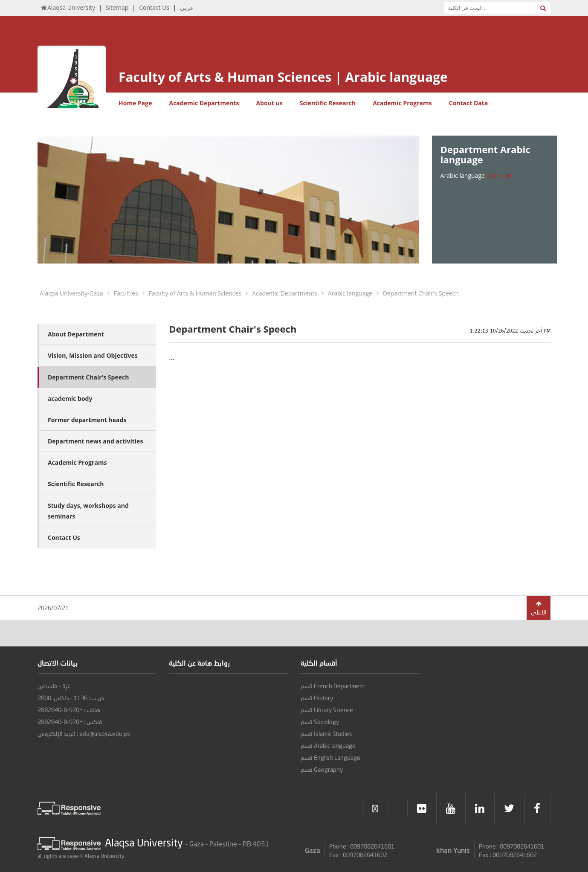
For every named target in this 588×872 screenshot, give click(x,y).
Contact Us (154, 7)
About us (269, 103)
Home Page (135, 103)
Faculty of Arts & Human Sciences (195, 293)
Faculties (126, 293)
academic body (70, 398)
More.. (499, 175)
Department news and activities (95, 441)
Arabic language (350, 293)
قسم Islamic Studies (326, 734)
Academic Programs (402, 103)
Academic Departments (204, 103)
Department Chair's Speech (421, 293)
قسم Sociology (320, 722)
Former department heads (87, 420)
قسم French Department (333, 686)
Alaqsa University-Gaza (71, 293)
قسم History (317, 698)
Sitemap (117, 7)
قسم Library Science (327, 710)
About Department (76, 334)
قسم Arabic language (328, 746)
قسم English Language (330, 758)
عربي (187, 7)
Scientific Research (328, 103)
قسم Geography (322, 769)
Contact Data (469, 103)
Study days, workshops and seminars (88, 511)
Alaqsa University (67, 7)
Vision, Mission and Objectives (93, 355)
